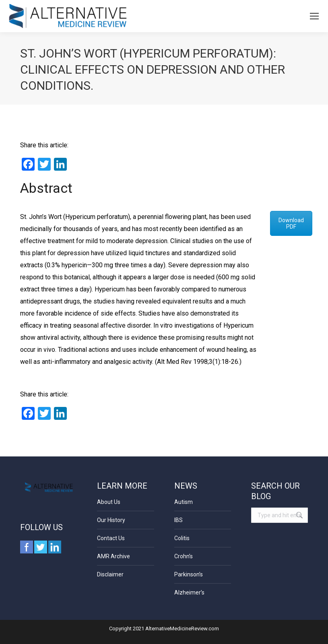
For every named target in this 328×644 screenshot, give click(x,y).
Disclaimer (110, 574)
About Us (109, 502)
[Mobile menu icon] (314, 16)
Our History (111, 520)
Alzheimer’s (189, 592)
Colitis (182, 538)
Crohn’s (184, 556)
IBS (178, 520)
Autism (184, 502)
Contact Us (111, 538)
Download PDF (291, 223)
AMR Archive (113, 556)
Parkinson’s (189, 574)
